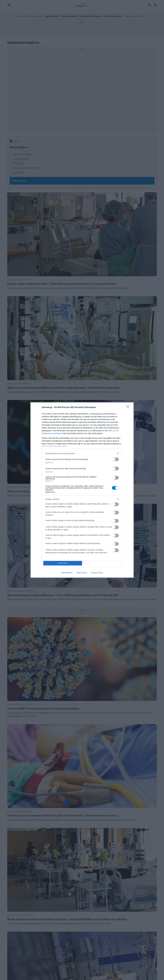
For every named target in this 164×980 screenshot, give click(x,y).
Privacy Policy (97, 573)
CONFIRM (63, 563)
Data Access (82, 573)
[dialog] (82, 490)
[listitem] (82, 453)
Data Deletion (67, 573)
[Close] (128, 407)
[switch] (115, 459)
